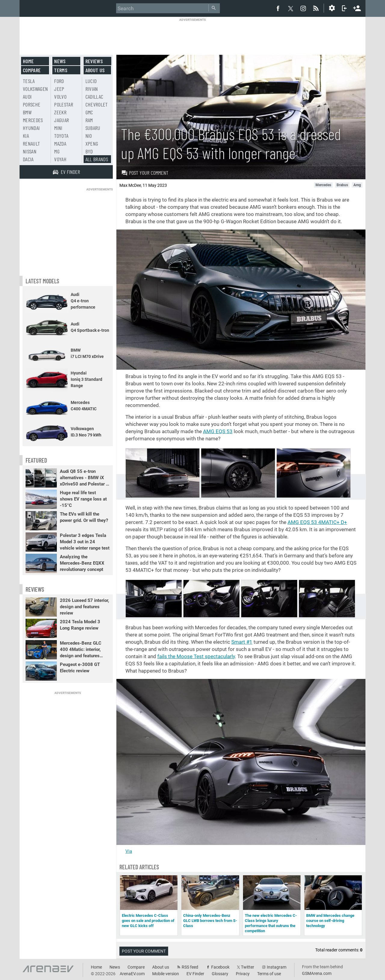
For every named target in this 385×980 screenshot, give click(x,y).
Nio (89, 136)
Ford (59, 81)
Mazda (60, 143)
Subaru (93, 128)
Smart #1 (242, 642)
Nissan (30, 151)
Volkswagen (35, 89)
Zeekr (60, 112)
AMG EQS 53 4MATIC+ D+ (317, 522)
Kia (26, 136)
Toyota (61, 136)
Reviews (94, 61)
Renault (31, 143)
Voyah (60, 159)
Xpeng (92, 143)
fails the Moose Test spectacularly (196, 656)
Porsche (32, 104)
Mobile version (166, 974)
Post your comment (145, 173)
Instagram (277, 967)
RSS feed (190, 967)
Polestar (64, 104)
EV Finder (195, 974)
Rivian (92, 89)
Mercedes (33, 120)
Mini (58, 128)
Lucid (91, 81)
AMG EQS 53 (218, 431)
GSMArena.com (317, 973)
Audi (27, 97)
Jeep (59, 89)
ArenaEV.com (132, 974)
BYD (89, 151)
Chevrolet (97, 104)
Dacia (28, 159)
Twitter (248, 967)
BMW (27, 112)
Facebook (220, 967)
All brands (97, 159)
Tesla (29, 81)
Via (129, 851)
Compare (32, 70)
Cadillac (94, 97)
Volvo (60, 97)
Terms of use (269, 974)
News (60, 61)
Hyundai (31, 128)
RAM (89, 120)
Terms (61, 70)
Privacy (243, 974)
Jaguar (62, 120)
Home (28, 61)
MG (57, 151)
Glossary (220, 974)
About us (95, 70)
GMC (89, 112)
